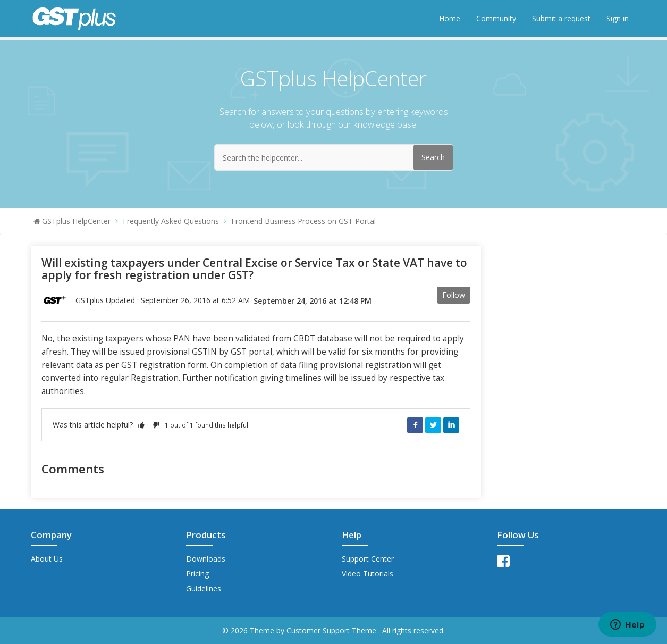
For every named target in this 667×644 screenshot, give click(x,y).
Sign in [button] (618, 18)
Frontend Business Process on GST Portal (303, 221)
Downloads (206, 559)
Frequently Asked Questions (171, 221)
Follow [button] (454, 295)
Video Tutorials (368, 574)
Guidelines (204, 588)
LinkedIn (451, 425)
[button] (141, 425)
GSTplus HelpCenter (76, 221)
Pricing (197, 574)
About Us (47, 559)
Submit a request (561, 18)
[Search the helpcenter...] (334, 157)
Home (450, 18)
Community (496, 18)
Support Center (368, 559)
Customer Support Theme (332, 630)
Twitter (433, 425)
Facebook (415, 425)
